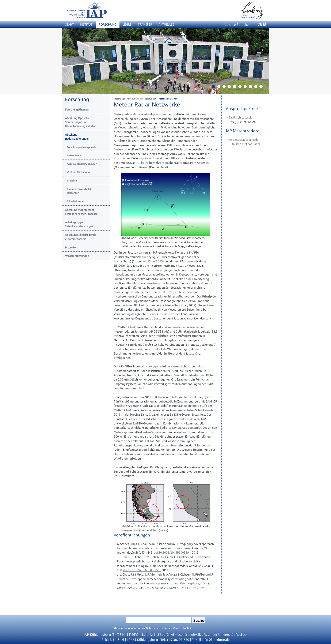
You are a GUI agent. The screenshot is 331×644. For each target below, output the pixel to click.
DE (260, 24)
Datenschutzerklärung (159, 628)
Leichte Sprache (237, 24)
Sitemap (118, 628)
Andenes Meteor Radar (244, 139)
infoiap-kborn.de (216, 639)
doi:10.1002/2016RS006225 (142, 570)
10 (263, 88)
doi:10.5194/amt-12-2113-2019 (175, 588)
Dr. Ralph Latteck (240, 117)
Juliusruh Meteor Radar (245, 144)
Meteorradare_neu (168, 99)
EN (265, 24)
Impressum (130, 628)
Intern (141, 628)
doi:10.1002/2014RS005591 (172, 552)
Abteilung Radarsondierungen (141, 99)
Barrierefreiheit (183, 628)
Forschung (119, 99)
